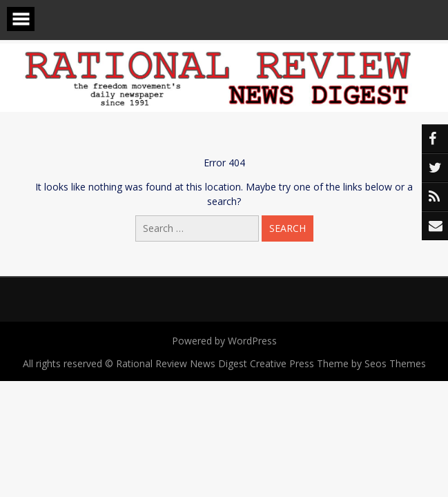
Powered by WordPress (224, 341)
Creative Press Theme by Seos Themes (338, 363)
